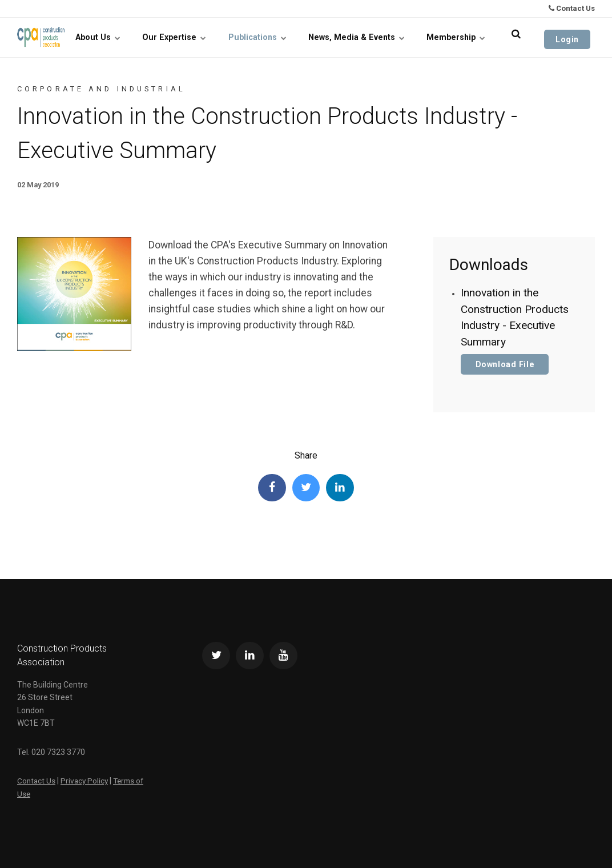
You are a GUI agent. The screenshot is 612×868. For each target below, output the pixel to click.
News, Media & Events (374, 37)
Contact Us (572, 8)
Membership (466, 37)
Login (572, 37)
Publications (283, 37)
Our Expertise (207, 37)
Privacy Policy (86, 781)
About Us (138, 37)
